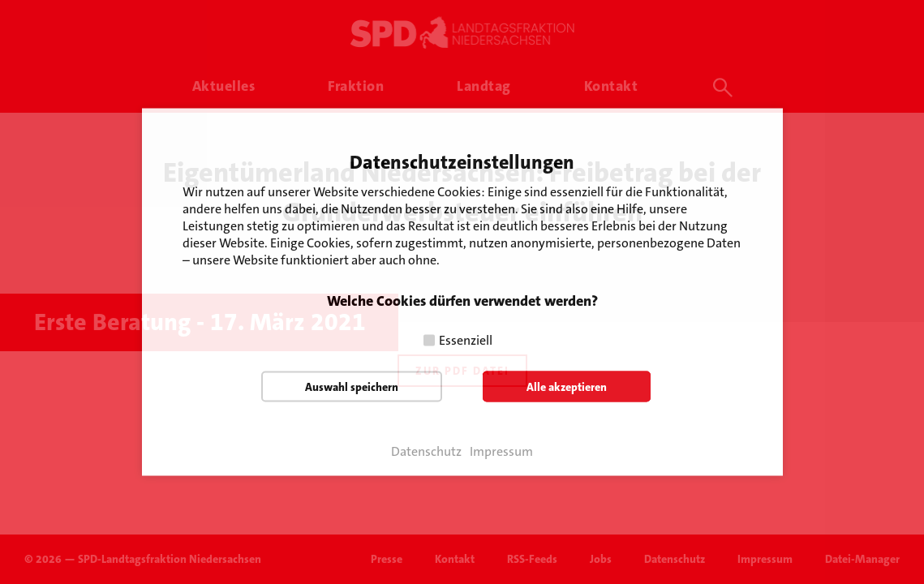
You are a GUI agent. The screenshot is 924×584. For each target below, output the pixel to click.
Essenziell (466, 340)
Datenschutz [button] (426, 452)
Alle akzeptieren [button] (567, 387)
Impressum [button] (501, 452)
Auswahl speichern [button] (352, 387)
